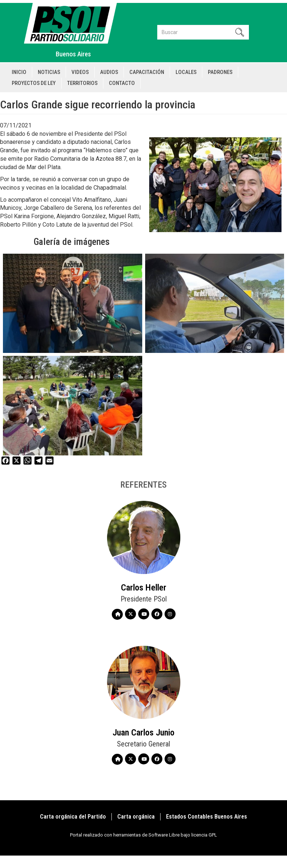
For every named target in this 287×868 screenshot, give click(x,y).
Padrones (220, 72)
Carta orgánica (136, 817)
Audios (109, 72)
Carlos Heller (144, 588)
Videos (80, 72)
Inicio (19, 72)
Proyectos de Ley (34, 83)
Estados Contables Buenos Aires (207, 817)
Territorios (82, 83)
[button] (73, 303)
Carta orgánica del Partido (73, 817)
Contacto (122, 83)
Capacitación (147, 72)
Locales (186, 72)
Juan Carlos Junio (143, 733)
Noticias (49, 72)
